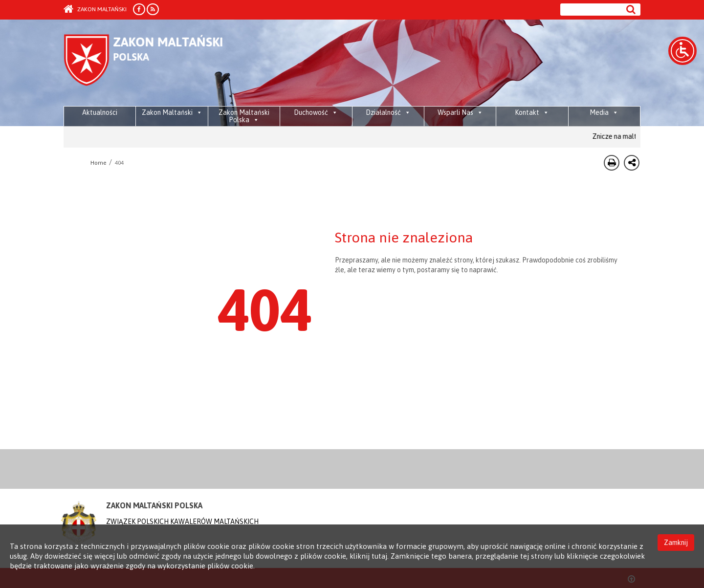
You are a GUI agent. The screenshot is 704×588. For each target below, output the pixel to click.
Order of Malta (155, 64)
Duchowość (316, 112)
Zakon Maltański (95, 9)
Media (604, 112)
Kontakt (532, 112)
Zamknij (676, 543)
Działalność (388, 112)
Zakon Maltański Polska (244, 116)
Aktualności (100, 112)
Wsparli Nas (460, 112)
